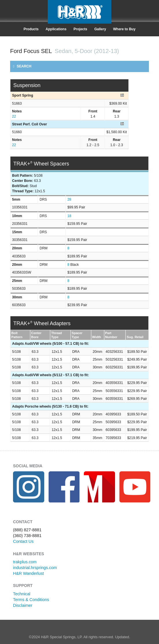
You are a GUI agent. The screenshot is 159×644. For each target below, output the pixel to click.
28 (69, 199)
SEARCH (22, 66)
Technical (22, 594)
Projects (80, 29)
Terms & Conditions (31, 600)
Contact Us (23, 541)
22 (14, 116)
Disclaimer (23, 605)
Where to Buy (124, 29)
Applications (56, 29)
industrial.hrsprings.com (35, 568)
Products (31, 29)
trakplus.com (25, 562)
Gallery (100, 29)
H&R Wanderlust (28, 573)
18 (69, 216)
